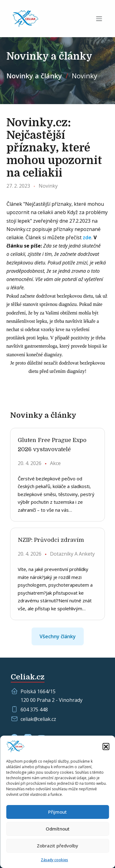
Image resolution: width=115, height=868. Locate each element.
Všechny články (58, 636)
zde (87, 237)
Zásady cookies (54, 860)
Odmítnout (58, 829)
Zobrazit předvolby (57, 846)
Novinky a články (34, 76)
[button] (106, 746)
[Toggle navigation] (99, 19)
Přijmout (57, 812)
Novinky (84, 76)
